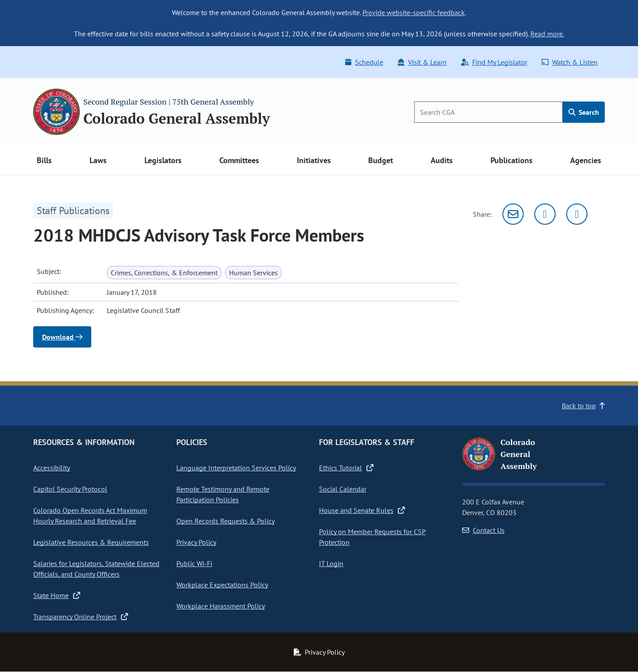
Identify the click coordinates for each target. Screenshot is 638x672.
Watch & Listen (570, 62)
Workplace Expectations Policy (222, 585)
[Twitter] (545, 214)
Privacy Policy (196, 542)
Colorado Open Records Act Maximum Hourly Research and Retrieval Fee (90, 516)
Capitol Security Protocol (70, 489)
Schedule (364, 62)
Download (62, 337)
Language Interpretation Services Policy (236, 468)
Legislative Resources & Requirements (91, 542)
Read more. (547, 34)
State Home (57, 595)
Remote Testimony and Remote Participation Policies (223, 494)
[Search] (488, 112)
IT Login (331, 563)
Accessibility (52, 468)
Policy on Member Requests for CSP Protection (372, 537)
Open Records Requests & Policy (226, 521)
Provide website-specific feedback (414, 12)
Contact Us (483, 530)
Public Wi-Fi (194, 563)
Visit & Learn (422, 62)
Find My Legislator (494, 62)
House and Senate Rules (362, 510)
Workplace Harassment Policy (221, 606)
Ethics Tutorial (346, 468)
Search (584, 112)
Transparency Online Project (81, 617)
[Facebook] (577, 214)
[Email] (513, 214)
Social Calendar (343, 489)
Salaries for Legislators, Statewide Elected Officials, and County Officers (96, 569)
